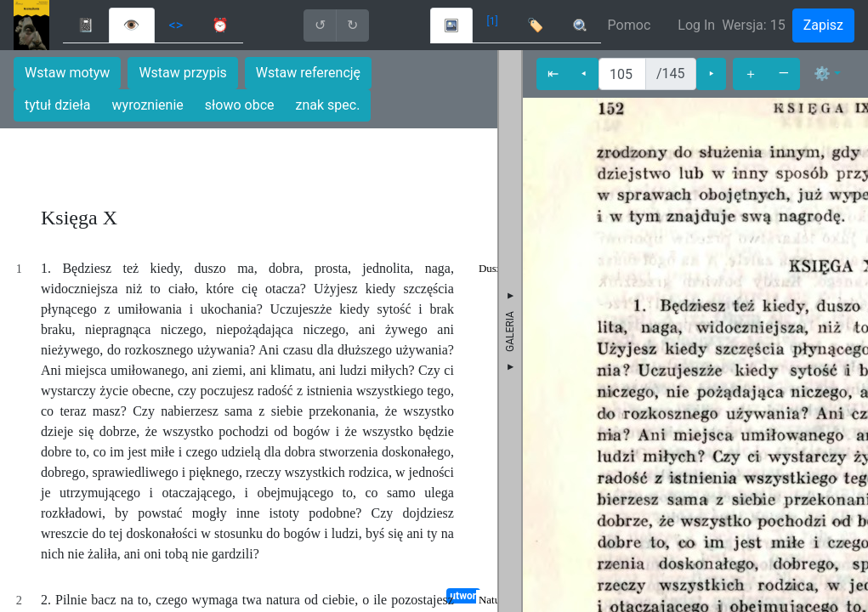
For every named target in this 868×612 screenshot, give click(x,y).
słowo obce (240, 105)
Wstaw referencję (308, 73)
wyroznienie (148, 105)
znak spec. (328, 105)
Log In (696, 25)
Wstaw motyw (67, 73)
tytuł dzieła (58, 105)
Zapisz (823, 25)
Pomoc (630, 25)
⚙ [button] (822, 74)
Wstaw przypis (182, 73)
